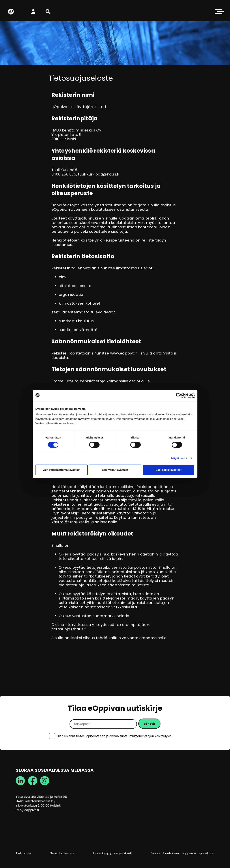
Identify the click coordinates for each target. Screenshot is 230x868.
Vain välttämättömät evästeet (61, 470)
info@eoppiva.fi (27, 810)
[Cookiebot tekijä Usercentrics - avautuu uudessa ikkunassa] (179, 395)
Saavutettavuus (62, 853)
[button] (48, 12)
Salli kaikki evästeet (169, 470)
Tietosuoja (23, 853)
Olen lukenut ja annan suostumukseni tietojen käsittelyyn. (114, 736)
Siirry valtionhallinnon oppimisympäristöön (182, 853)
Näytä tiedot (179, 458)
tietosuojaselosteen (91, 736)
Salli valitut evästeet (115, 470)
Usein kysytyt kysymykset (112, 853)
